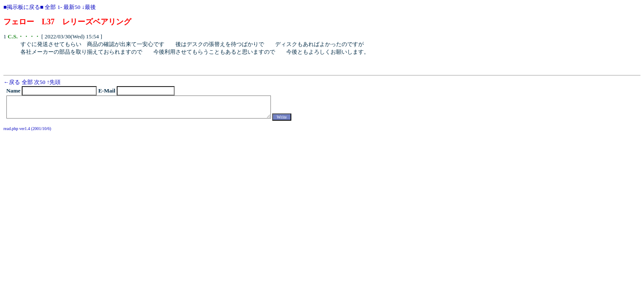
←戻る (12, 82)
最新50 (72, 7)
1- (60, 7)
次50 (40, 82)
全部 (50, 7)
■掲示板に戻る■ (23, 7)
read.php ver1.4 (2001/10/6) (27, 129)
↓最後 (89, 7)
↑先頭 (54, 82)
